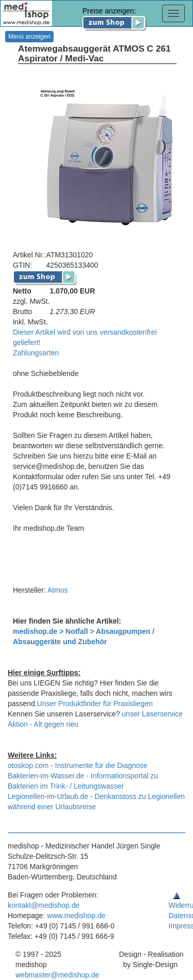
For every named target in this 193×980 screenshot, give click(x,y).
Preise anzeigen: (115, 17)
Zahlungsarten (36, 353)
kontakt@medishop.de (44, 905)
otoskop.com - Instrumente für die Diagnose (78, 765)
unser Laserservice (152, 714)
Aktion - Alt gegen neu (43, 724)
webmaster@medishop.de (57, 975)
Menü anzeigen (29, 37)
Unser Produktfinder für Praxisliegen (95, 704)
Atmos (58, 590)
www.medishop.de (76, 916)
